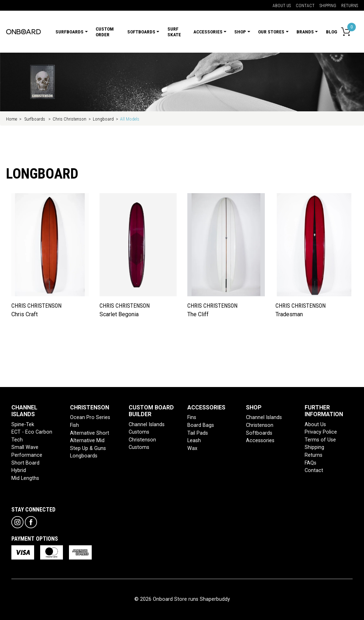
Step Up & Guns (88, 448)
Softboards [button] (141, 32)
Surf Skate (174, 32)
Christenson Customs (142, 444)
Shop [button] (240, 32)
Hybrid (19, 470)
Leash (194, 441)
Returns (350, 6)
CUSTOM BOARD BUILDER (151, 411)
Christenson (260, 425)
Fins (192, 417)
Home (12, 119)
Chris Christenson (69, 119)
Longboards (84, 456)
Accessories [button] (208, 32)
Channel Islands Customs (147, 428)
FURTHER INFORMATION (324, 411)
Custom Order (105, 32)
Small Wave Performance (27, 451)
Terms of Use (320, 440)
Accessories (260, 441)
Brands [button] (305, 32)
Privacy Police (321, 432)
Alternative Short (90, 433)
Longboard (103, 119)
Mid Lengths (25, 478)
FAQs (311, 463)
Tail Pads (198, 433)
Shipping (328, 6)
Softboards (259, 433)
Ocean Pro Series (90, 417)
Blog (331, 32)
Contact (305, 6)
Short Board (25, 463)
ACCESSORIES (206, 407)
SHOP (254, 407)
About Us (282, 6)
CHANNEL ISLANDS (24, 411)
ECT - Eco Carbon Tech (32, 436)
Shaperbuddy (215, 599)
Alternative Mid (87, 441)
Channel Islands (264, 417)
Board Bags (201, 425)
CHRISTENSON (90, 407)
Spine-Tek (23, 425)
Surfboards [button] (69, 32)
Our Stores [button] (271, 32)
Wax (192, 448)
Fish (74, 425)
